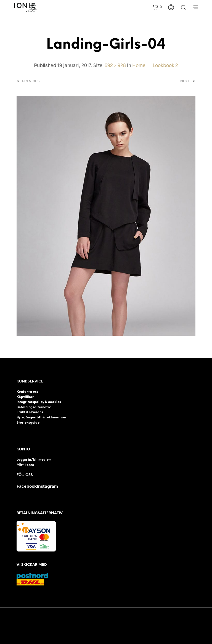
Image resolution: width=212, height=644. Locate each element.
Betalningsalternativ (34, 407)
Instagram (47, 486)
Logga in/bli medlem (34, 460)
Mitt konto (25, 465)
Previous (31, 81)
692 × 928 (115, 65)
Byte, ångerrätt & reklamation (41, 417)
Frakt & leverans (30, 412)
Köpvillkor (25, 397)
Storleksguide (28, 423)
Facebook (27, 486)
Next (185, 81)
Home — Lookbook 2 (155, 65)
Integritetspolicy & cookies (39, 402)
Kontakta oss (27, 392)
